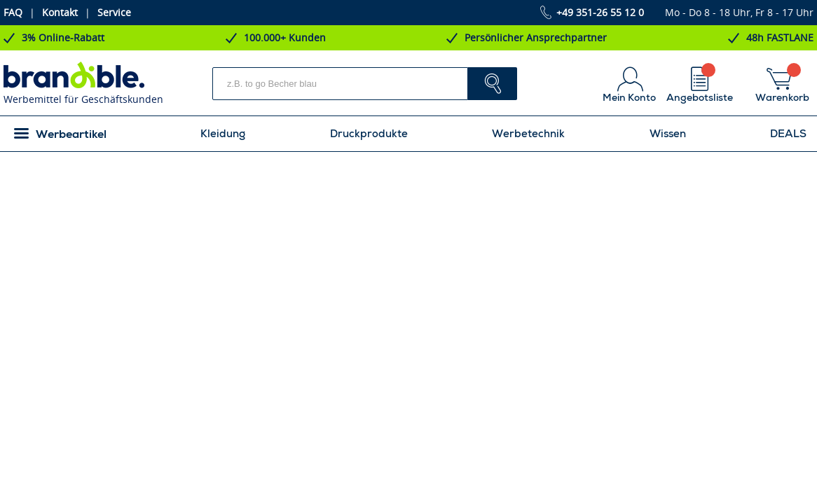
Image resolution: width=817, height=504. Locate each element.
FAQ (13, 12)
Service (114, 12)
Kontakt (60, 12)
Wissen (668, 134)
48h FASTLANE (780, 37)
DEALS (788, 134)
